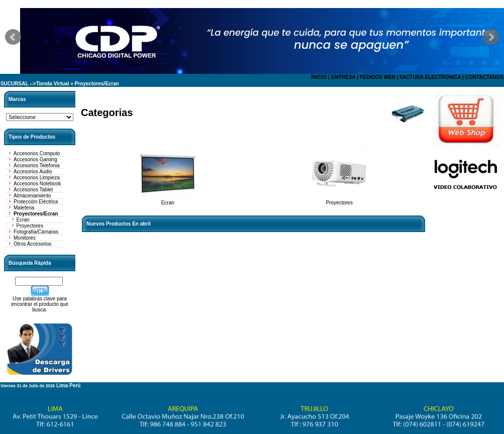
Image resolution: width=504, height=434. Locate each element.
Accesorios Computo (37, 153)
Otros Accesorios (33, 244)
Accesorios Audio (33, 172)
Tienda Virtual (53, 84)
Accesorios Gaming (35, 159)
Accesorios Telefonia (37, 166)
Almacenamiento (32, 196)
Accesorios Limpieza (37, 178)
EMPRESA (343, 77)
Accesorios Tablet (33, 190)
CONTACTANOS (484, 77)
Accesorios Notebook (37, 184)
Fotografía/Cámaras (36, 232)
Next (491, 37)
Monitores (25, 238)
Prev (13, 37)
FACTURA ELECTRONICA (430, 77)
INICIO (319, 77)
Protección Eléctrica (36, 202)
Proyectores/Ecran (97, 84)
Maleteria (24, 208)
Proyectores (30, 226)
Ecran (23, 220)
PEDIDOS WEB (378, 77)
